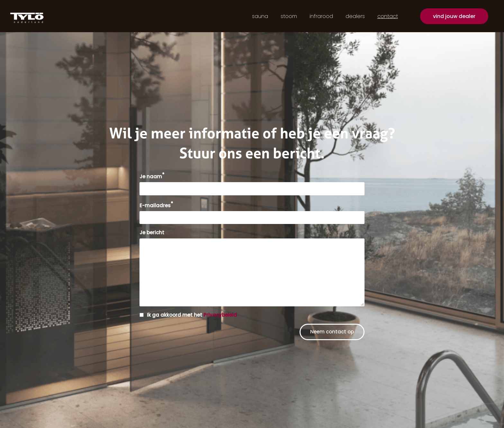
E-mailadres (156, 205)
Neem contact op (332, 332)
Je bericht (152, 233)
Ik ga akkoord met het (192, 315)
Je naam (152, 176)
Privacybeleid (220, 315)
